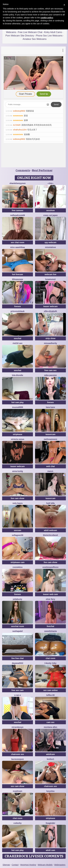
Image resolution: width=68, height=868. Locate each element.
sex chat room (18, 242)
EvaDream (18, 791)
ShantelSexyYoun (18, 183)
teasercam (50, 434)
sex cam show (18, 786)
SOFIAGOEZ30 (17, 535)
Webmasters (60, 865)
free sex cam (18, 690)
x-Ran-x (18, 695)
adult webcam (50, 530)
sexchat (17, 338)
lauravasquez (18, 759)
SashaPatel (17, 631)
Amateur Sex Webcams (35, 39)
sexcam (18, 530)
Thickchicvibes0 (50, 535)
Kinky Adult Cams (53, 32)
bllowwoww (18, 279)
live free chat (18, 658)
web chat (51, 466)
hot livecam (18, 274)
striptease (17, 434)
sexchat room (18, 626)
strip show (50, 338)
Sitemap (6, 865)
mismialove (50, 247)
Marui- (50, 471)
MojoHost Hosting (28, 865)
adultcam (50, 754)
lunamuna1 (51, 279)
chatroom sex (18, 754)
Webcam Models (45, 865)
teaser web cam (50, 594)
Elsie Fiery (50, 599)
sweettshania (51, 631)
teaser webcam (50, 306)
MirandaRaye (18, 727)
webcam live (50, 274)
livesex (18, 306)
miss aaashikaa (18, 247)
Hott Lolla (50, 503)
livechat (50, 626)
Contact (15, 865)
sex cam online (50, 690)
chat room (51, 658)
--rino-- (50, 183)
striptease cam (17, 562)
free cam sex (50, 370)
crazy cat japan (50, 215)
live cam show (18, 498)
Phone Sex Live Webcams (49, 36)
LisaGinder (50, 823)
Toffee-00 (50, 695)
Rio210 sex (18, 343)
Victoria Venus (17, 439)
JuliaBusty (18, 599)
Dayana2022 (18, 663)
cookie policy (47, 18)
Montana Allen (50, 727)
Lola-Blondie (18, 375)
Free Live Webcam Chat (30, 32)
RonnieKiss (17, 567)
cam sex (50, 722)
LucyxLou (50, 791)
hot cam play (18, 402)
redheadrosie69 (18, 215)
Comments (23, 170)
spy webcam (50, 242)
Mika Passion (50, 375)
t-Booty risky (50, 663)
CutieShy (18, 823)
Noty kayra (17, 503)
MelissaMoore (50, 439)
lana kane (51, 407)
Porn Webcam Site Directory (20, 36)
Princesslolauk (17, 311)
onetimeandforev (50, 567)
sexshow (50, 210)
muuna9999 (18, 407)
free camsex (18, 210)
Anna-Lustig (18, 471)
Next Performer (42, 170)
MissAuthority (51, 343)
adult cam (50, 850)
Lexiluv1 (50, 759)
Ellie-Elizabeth (51, 311)
